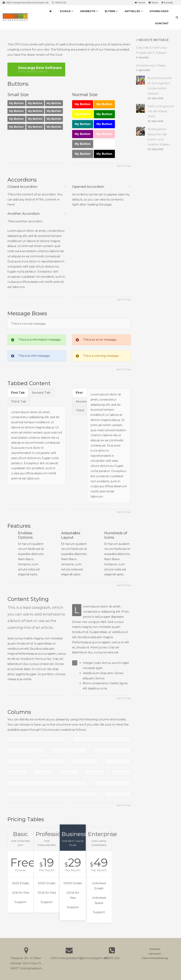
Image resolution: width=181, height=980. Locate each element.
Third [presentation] (80, 410)
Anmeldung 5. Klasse (151, 66)
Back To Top (124, 166)
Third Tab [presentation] (18, 402)
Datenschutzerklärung (155, 958)
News (153, 2)
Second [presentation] (81, 402)
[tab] (18, 393)
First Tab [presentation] (18, 393)
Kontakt (167, 2)
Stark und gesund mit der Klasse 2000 (161, 111)
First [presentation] (79, 393)
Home (140, 2)
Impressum (155, 954)
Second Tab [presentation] (41, 393)
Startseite (155, 949)
